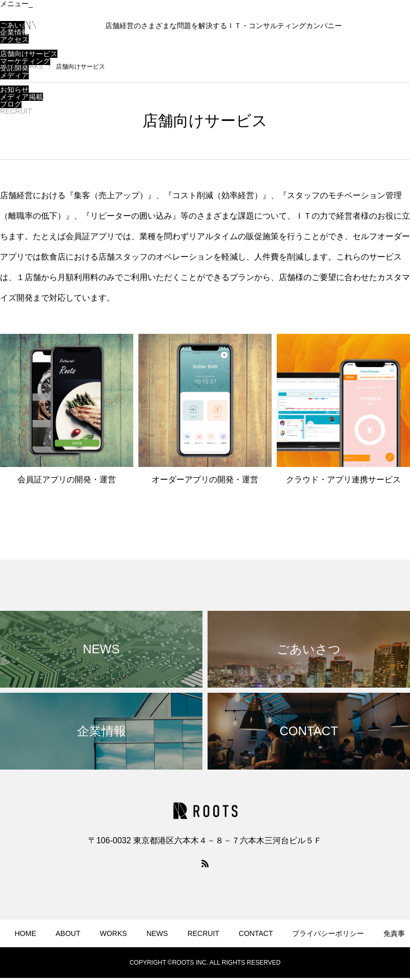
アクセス (14, 39)
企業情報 (14, 32)
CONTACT (17, 118)
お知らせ (14, 90)
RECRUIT (16, 111)
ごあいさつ (18, 25)
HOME (11, 11)
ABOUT (12, 18)
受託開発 (14, 68)
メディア (14, 75)
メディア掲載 (22, 97)
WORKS (14, 47)
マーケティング (25, 61)
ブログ (11, 104)
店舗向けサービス (29, 54)
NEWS (11, 82)
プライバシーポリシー (328, 933)
